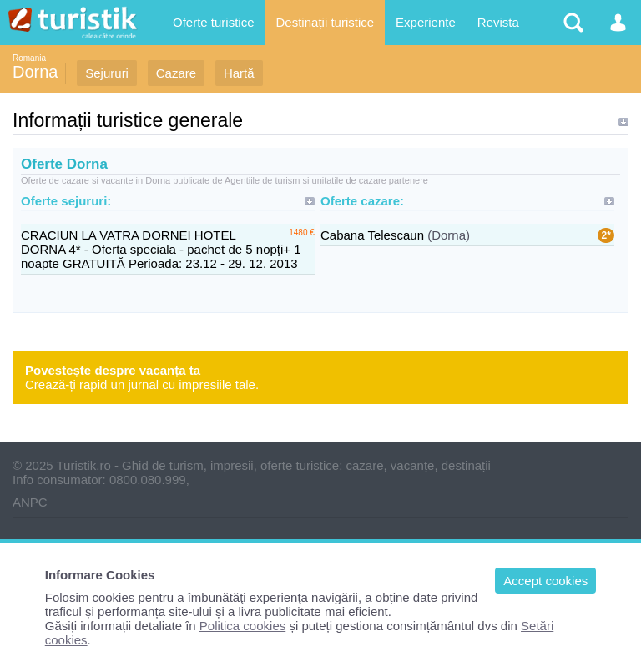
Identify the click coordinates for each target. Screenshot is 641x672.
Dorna (35, 72)
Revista (498, 22)
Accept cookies (545, 581)
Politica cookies (242, 626)
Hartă (239, 73)
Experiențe (426, 22)
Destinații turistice (326, 22)
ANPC (30, 502)
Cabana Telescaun (372, 235)
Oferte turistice (214, 22)
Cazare (176, 73)
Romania (29, 58)
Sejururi (107, 73)
